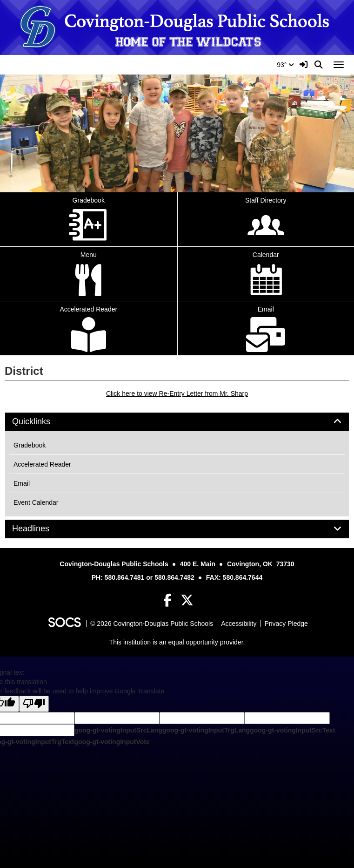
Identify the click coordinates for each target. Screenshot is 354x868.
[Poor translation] (34, 704)
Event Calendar (36, 502)
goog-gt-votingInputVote (112, 742)
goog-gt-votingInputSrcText (292, 730)
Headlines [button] (41, 529)
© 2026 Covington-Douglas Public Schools (152, 624)
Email (22, 483)
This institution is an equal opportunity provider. (177, 642)
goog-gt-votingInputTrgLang (206, 730)
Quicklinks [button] (42, 422)
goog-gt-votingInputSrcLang (118, 730)
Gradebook (30, 445)
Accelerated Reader (42, 464)
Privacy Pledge (286, 624)
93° (285, 65)
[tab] (177, 422)
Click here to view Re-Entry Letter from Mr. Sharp (177, 393)
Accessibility (239, 624)
